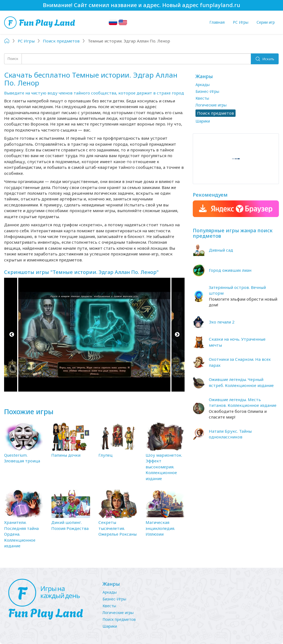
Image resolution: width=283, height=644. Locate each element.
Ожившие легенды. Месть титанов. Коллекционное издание (243, 402)
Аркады (203, 85)
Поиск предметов (119, 619)
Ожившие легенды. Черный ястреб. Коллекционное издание (241, 382)
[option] (94, 335)
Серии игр (266, 22)
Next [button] (177, 335)
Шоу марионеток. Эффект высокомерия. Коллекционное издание (164, 467)
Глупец (106, 455)
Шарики (203, 121)
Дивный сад (221, 250)
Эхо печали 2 (222, 322)
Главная (217, 22)
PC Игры (241, 22)
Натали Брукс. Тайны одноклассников (230, 434)
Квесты (202, 98)
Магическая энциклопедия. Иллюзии (160, 528)
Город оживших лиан (230, 270)
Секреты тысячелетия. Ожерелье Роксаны (118, 528)
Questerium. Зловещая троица (22, 458)
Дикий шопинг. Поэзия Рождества (70, 525)
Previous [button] (12, 335)
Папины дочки (66, 455)
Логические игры (211, 105)
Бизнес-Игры (207, 91)
